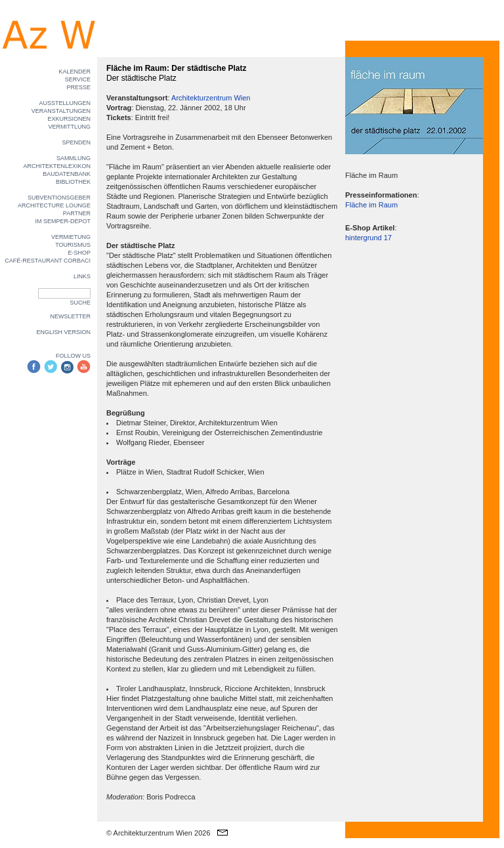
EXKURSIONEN (69, 119)
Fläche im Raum (371, 205)
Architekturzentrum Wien (211, 98)
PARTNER (77, 213)
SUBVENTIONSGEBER (59, 198)
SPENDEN (76, 142)
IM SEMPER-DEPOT (63, 221)
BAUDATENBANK (67, 174)
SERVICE (78, 79)
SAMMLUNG (73, 158)
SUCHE (80, 303)
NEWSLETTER (70, 316)
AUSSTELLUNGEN (65, 103)
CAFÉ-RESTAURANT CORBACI (48, 261)
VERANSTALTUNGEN (61, 111)
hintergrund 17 (368, 238)
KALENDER (74, 72)
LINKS (82, 276)
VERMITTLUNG (69, 127)
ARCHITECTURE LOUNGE (54, 205)
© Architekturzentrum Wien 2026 (158, 833)
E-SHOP (79, 253)
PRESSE (78, 87)
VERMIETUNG (71, 237)
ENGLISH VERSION (63, 332)
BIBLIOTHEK (73, 182)
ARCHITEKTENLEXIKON (57, 166)
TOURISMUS (73, 245)
